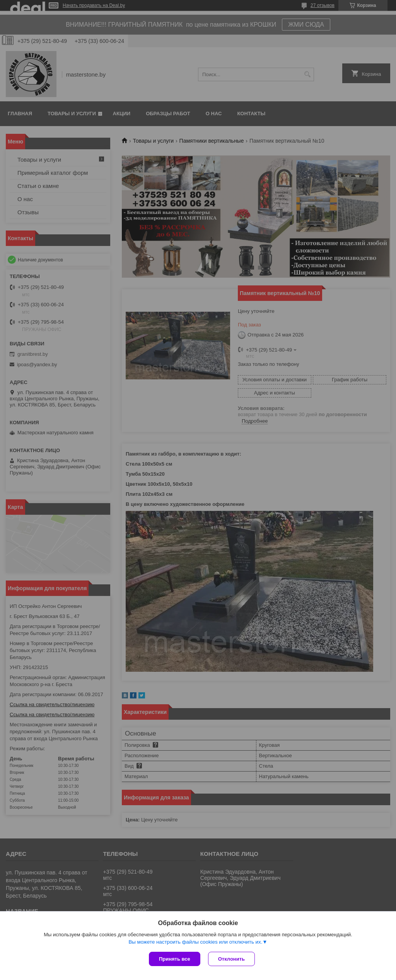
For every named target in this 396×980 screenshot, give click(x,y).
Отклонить (231, 959)
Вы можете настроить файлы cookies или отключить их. (195, 942)
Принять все (175, 959)
